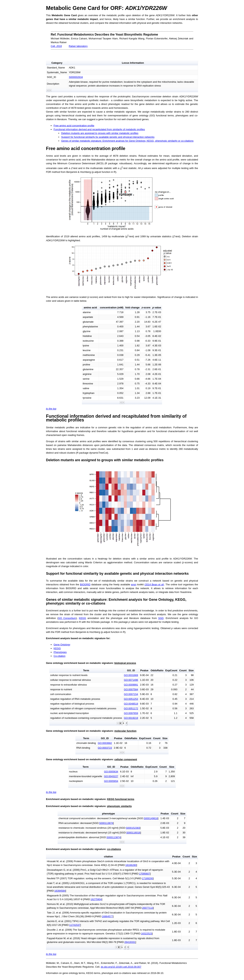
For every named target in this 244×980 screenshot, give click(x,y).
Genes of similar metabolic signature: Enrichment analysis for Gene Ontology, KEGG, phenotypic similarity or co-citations (127, 141)
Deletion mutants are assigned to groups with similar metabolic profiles (100, 133)
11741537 (75, 925)
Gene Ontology (62, 645)
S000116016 (133, 833)
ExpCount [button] (171, 670)
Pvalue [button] (144, 670)
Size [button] (191, 670)
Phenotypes (60, 652)
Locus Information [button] (133, 63)
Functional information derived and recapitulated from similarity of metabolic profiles (99, 129)
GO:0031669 (131, 675)
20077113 (148, 908)
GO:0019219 (131, 718)
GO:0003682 (105, 743)
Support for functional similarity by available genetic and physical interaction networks (108, 137)
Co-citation (59, 656)
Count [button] (183, 670)
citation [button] (108, 857)
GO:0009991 (131, 685)
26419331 (130, 942)
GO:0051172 (131, 708)
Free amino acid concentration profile (74, 126)
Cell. (56, 46)
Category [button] (57, 63)
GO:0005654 (111, 781)
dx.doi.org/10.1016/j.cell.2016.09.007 (121, 967)
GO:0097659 (131, 713)
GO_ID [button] (131, 670)
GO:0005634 (111, 772)
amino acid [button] (90, 307)
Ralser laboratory (78, 46)
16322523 (147, 934)
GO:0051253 (131, 699)
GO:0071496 (131, 680)
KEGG (82, 618)
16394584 (60, 891)
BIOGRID (85, 584)
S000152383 (133, 828)
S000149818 (151, 818)
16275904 (96, 899)
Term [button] (86, 670)
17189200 (147, 878)
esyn (133, 584)
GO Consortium (67, 618)
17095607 (145, 874)
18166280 (131, 865)
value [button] (157, 307)
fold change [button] (133, 307)
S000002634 (76, 77)
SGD (161, 618)
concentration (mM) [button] (112, 307)
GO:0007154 (131, 694)
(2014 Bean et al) (154, 584)
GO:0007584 (131, 689)
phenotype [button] (108, 814)
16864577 (107, 916)
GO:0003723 (105, 748)
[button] (48, 90)
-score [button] (146, 307)
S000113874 (106, 823)
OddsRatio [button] (157, 670)
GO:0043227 (111, 776)
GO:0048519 (131, 704)
